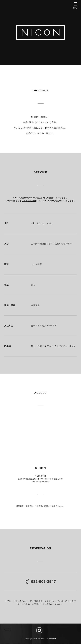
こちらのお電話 (29, 201)
